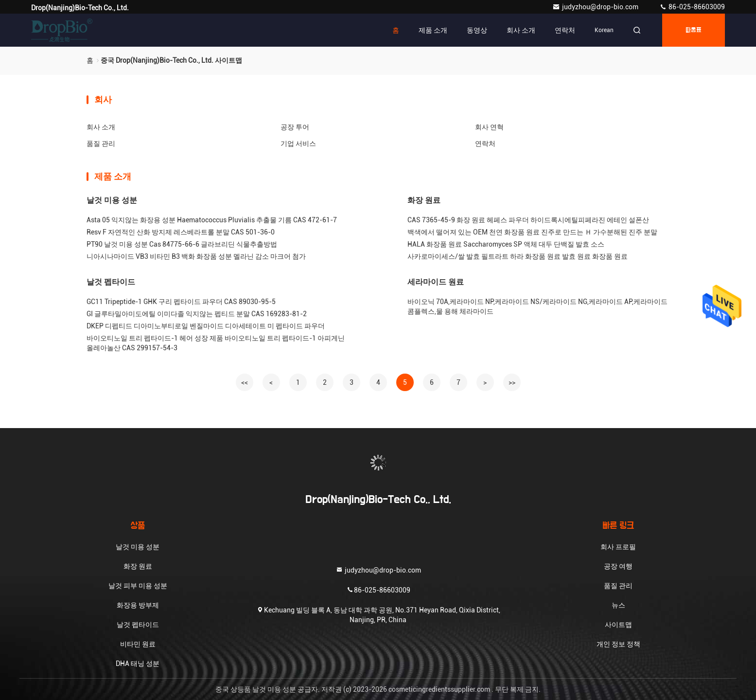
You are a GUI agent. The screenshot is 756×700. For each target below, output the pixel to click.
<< (245, 382)
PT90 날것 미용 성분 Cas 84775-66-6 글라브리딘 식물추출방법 (182, 244)
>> (512, 382)
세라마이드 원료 (436, 282)
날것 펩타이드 (111, 282)
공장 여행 (618, 566)
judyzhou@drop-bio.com (596, 7)
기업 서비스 (298, 144)
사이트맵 (618, 625)
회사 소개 (521, 30)
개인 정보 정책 (618, 644)
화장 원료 (424, 200)
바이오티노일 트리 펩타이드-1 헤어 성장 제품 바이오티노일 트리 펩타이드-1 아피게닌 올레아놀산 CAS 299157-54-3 (216, 343)
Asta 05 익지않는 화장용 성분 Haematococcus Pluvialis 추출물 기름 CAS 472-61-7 (212, 220)
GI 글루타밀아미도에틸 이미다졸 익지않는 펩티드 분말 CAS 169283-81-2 (197, 314)
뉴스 (618, 605)
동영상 (477, 30)
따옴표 (694, 30)
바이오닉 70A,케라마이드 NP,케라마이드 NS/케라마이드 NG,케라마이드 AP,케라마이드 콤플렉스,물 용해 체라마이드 (537, 306)
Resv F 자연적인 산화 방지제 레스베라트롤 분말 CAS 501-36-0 (181, 232)
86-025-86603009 (692, 7)
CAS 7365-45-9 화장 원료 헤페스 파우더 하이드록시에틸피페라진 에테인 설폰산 (528, 220)
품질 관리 (101, 144)
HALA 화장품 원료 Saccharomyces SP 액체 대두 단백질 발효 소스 (506, 244)
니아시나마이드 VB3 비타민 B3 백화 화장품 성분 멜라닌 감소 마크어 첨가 (196, 256)
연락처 (565, 30)
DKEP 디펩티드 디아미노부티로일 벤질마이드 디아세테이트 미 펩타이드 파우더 (206, 326)
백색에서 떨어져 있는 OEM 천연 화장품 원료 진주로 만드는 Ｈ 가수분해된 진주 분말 (532, 232)
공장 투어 (295, 127)
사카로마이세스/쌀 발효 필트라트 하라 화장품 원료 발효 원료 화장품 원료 (518, 256)
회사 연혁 (489, 127)
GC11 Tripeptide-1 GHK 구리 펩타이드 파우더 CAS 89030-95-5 (181, 302)
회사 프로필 (618, 547)
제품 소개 (433, 30)
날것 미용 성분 (112, 200)
